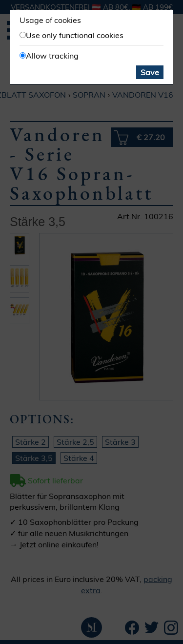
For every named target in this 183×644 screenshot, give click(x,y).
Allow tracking (52, 56)
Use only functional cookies (75, 35)
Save (150, 72)
